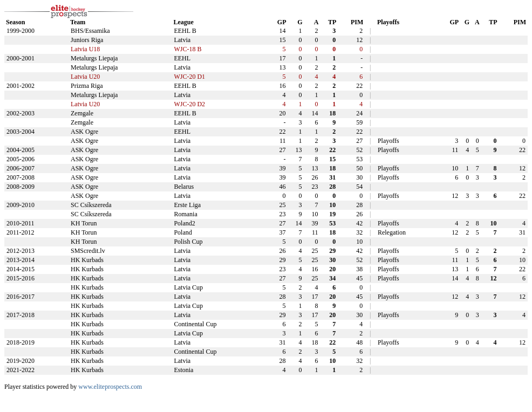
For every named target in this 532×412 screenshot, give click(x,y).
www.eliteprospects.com (110, 387)
